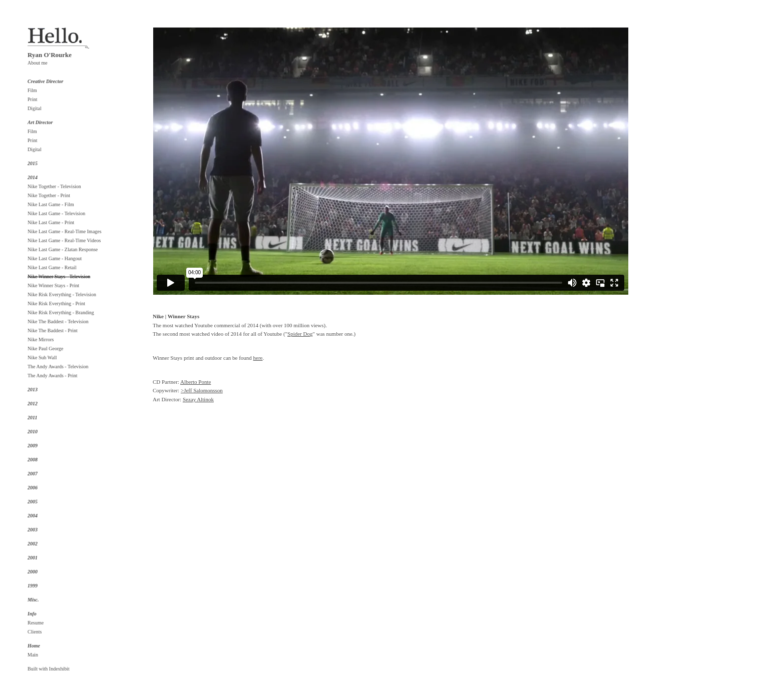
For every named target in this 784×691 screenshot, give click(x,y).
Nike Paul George (45, 349)
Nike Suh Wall (42, 358)
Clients (35, 632)
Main (33, 655)
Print (32, 99)
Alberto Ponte (195, 382)
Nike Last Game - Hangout (55, 258)
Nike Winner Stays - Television (59, 276)
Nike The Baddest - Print (53, 330)
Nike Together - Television (54, 186)
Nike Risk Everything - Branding (61, 312)
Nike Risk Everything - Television (62, 294)
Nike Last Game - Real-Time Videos (64, 240)
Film (32, 90)
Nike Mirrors (41, 339)
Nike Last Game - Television (56, 213)
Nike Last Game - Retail (52, 267)
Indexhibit (59, 669)
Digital (35, 108)
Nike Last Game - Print (51, 222)
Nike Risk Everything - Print (56, 303)
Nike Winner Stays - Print (53, 285)
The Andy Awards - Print (53, 376)
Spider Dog (300, 334)
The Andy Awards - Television (58, 367)
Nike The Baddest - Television (58, 321)
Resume (36, 623)
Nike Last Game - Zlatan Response (63, 249)
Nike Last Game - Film (51, 204)
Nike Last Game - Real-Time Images (65, 231)
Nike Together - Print (49, 195)
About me (38, 63)
